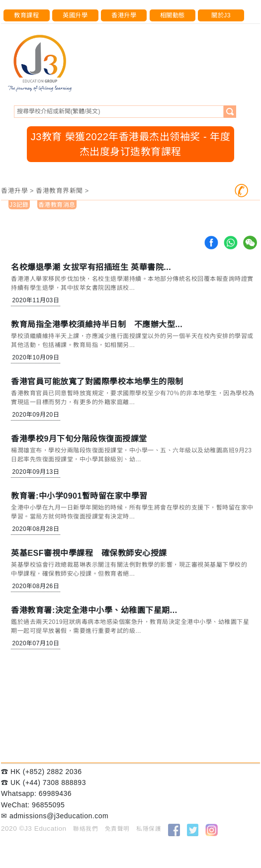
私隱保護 (149, 829)
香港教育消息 (57, 205)
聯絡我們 (86, 829)
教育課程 (26, 15)
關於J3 (221, 15)
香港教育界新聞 (59, 191)
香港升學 (124, 15)
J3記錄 (19, 205)
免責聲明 (117, 829)
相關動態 (173, 15)
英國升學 (75, 15)
